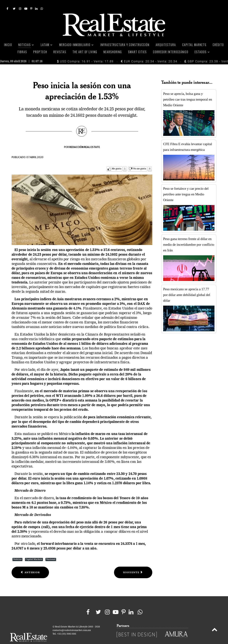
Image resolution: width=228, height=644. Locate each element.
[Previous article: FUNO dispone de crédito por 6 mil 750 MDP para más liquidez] (30, 564)
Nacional (51, 551)
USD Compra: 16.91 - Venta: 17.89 (85, 53)
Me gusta (116, 161)
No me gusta (140, 161)
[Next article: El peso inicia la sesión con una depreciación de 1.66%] (133, 564)
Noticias (17, 551)
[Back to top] (215, 622)
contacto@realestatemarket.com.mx (72, 622)
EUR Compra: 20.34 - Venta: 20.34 (149, 53)
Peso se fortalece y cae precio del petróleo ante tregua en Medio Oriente (186, 186)
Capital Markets (34, 551)
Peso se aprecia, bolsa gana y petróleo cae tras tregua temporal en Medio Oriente (188, 91)
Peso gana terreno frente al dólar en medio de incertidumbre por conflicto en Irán (189, 237)
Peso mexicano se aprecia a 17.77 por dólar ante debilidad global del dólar (187, 287)
